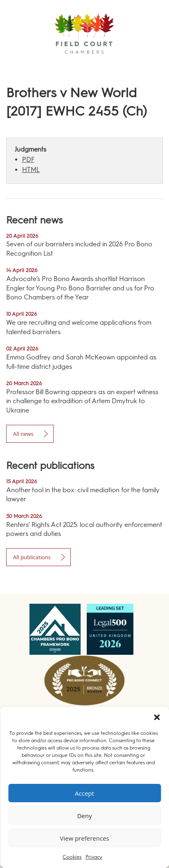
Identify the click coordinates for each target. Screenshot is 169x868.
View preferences (84, 838)
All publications (32, 557)
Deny (84, 816)
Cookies (72, 857)
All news (23, 434)
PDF (28, 160)
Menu (148, 65)
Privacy (94, 857)
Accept (84, 793)
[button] (157, 717)
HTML (31, 170)
